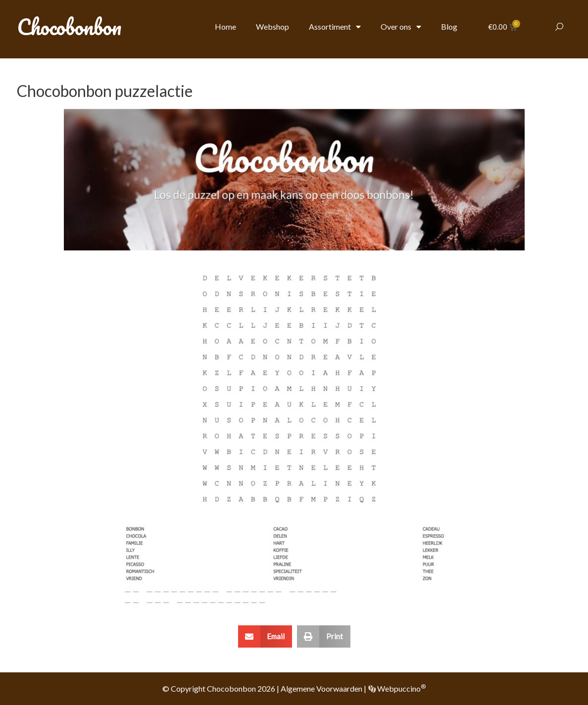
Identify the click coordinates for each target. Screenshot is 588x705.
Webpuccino (401, 688)
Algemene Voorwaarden (321, 688)
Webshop (272, 26)
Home (225, 26)
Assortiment (335, 27)
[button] (265, 636)
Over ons (401, 27)
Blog (449, 26)
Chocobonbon (69, 27)
